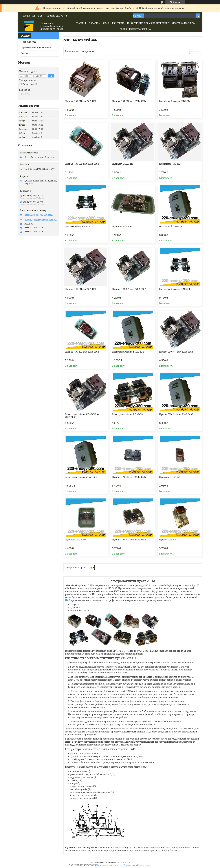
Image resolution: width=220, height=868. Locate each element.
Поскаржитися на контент (109, 865)
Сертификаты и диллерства (36, 48)
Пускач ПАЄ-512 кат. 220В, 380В (129, 289)
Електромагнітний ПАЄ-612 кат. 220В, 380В (83, 416)
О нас (106, 23)
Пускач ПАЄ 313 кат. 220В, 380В (129, 477)
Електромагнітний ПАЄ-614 (128, 414)
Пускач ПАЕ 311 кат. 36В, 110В (81, 101)
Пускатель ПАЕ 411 (122, 164)
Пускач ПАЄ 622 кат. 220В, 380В (176, 414)
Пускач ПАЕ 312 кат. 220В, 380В (129, 101)
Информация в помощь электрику (148, 23)
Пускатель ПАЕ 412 (170, 164)
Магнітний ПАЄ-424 (171, 226)
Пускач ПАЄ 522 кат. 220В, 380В (82, 352)
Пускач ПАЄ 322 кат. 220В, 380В (82, 164)
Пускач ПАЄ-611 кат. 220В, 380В (176, 352)
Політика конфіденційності (137, 865)
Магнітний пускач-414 (78, 226)
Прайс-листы (28, 42)
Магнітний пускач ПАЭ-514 (175, 289)
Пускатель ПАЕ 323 (76, 540)
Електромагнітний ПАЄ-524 (128, 352)
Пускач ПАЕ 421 (168, 540)
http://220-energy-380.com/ (39, 215)
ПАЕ (68, 600)
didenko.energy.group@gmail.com (41, 220)
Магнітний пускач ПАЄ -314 (175, 101)
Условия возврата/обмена (135, 29)
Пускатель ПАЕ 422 (123, 226)
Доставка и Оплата (183, 23)
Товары (94, 23)
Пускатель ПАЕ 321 (170, 477)
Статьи (25, 53)
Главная (81, 23)
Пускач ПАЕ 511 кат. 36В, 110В (81, 289)
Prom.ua (126, 862)
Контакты (118, 23)
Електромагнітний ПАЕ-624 (81, 477)
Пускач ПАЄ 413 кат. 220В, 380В (129, 540)
